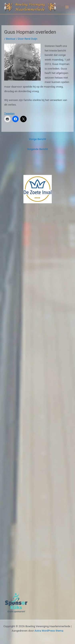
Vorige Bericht (37, 139)
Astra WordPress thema (49, 631)
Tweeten (9, 113)
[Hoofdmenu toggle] (67, 7)
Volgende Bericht (37, 149)
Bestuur (11, 39)
